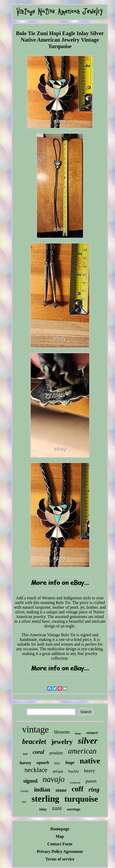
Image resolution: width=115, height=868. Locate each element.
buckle (74, 771)
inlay (43, 809)
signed (30, 781)
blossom (62, 732)
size (24, 802)
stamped (92, 733)
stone (61, 790)
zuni (57, 808)
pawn (91, 781)
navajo (54, 779)
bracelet (34, 741)
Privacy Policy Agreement (60, 851)
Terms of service (60, 859)
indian (42, 790)
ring (94, 789)
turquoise (81, 799)
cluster (25, 791)
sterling (45, 799)
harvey (25, 763)
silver (88, 741)
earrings (74, 809)
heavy (90, 771)
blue (57, 763)
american (82, 751)
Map (60, 836)
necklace (36, 770)
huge (70, 763)
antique (58, 771)
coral (39, 752)
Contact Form (60, 844)
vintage (36, 729)
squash (43, 763)
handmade (75, 783)
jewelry (62, 742)
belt (25, 754)
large (78, 733)
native (90, 761)
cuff (78, 789)
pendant (56, 753)
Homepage (60, 829)
